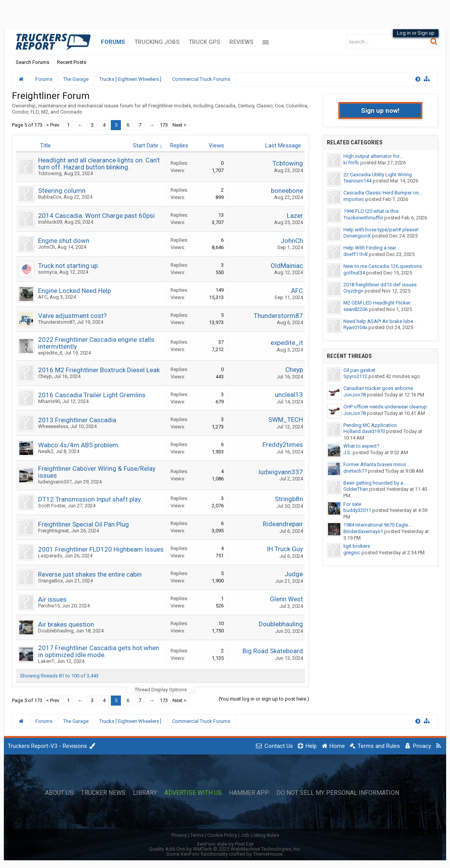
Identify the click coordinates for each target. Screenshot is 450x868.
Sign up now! (380, 110)
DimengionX (357, 236)
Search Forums (33, 62)
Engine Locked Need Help (74, 291)
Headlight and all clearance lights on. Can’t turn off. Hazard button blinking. (99, 164)
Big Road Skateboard (273, 651)
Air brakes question (66, 624)
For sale (352, 504)
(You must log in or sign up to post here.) (264, 699)
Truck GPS (204, 42)
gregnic (352, 553)
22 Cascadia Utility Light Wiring (378, 175)
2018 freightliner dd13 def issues (380, 285)
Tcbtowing (50, 173)
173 (164, 125)
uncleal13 (289, 395)
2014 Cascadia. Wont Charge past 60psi (96, 216)
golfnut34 (354, 273)
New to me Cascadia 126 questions (383, 266)
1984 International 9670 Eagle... (377, 525)
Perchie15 (49, 606)
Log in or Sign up (416, 33)
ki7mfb (351, 163)
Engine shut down (64, 241)
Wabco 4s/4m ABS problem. (79, 445)
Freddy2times (283, 445)
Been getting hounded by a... (375, 483)
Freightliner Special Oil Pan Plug (84, 524)
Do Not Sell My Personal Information (338, 793)
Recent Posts (72, 62)
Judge (294, 574)
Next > (179, 125)
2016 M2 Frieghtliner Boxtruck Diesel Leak (99, 370)
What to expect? (361, 446)
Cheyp (45, 376)
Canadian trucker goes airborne (378, 388)
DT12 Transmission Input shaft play (89, 499)
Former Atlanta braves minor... (376, 464)
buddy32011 (357, 510)
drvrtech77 (355, 471)
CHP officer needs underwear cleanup (385, 407)
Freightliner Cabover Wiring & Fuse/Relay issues (97, 472)
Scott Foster (52, 506)
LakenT (46, 661)
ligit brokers (357, 546)
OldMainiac (287, 266)
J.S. (347, 452)
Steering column (62, 191)
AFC (43, 297)
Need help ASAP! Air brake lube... (380, 321)
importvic (354, 199)
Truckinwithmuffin (363, 218)
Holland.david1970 (364, 431)
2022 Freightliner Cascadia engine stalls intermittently (96, 343)
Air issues (52, 599)
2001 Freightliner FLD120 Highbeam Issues (101, 549)
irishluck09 (50, 222)
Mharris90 (49, 401)
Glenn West (286, 599)
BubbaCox (50, 197)
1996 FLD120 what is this (371, 211)
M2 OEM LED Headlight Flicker (377, 303)
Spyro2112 (355, 376)
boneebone (287, 191)
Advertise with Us (193, 793)
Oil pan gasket (359, 370)
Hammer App (249, 793)
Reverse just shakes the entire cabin (90, 574)
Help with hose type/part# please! (381, 230)
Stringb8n (289, 499)
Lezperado (50, 556)
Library (145, 793)
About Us (59, 793)
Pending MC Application (370, 425)
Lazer (295, 216)
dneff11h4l (355, 254)
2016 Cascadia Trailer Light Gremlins (92, 395)
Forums (113, 42)
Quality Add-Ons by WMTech (225, 849)
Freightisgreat (54, 531)
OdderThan (356, 489)
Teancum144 (357, 181)
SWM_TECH (286, 420)
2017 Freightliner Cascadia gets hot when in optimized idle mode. (99, 651)
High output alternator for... (373, 156)
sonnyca (48, 272)
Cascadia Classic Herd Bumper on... (383, 193)
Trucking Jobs (157, 42)
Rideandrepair (283, 524)
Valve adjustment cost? (72, 316)
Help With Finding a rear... (371, 248)
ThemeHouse (268, 854)
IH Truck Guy (285, 549)
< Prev (53, 125)
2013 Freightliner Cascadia (77, 420)
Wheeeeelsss (53, 426)
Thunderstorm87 (56, 322)
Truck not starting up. (69, 266)
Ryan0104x (355, 327)
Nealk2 (46, 451)
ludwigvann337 (55, 482)
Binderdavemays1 (363, 531)
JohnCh (47, 247)
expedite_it (50, 353)
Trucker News (103, 793)
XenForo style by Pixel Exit (225, 844)
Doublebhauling (56, 631)
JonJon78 (355, 395)
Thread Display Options (161, 690)
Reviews (241, 42)
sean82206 (355, 309)
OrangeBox (50, 581)
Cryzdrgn (353, 291)
